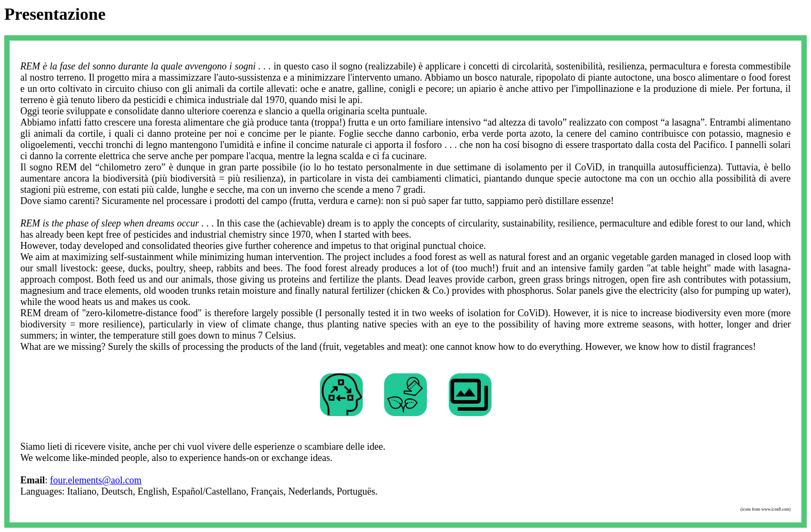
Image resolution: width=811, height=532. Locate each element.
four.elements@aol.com (96, 480)
